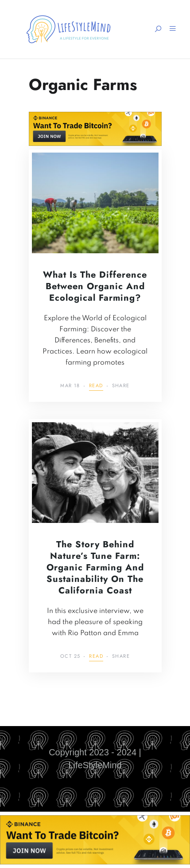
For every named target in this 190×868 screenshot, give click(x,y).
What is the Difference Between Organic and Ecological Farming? (95, 286)
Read (96, 386)
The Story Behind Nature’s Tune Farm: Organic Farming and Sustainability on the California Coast (95, 568)
